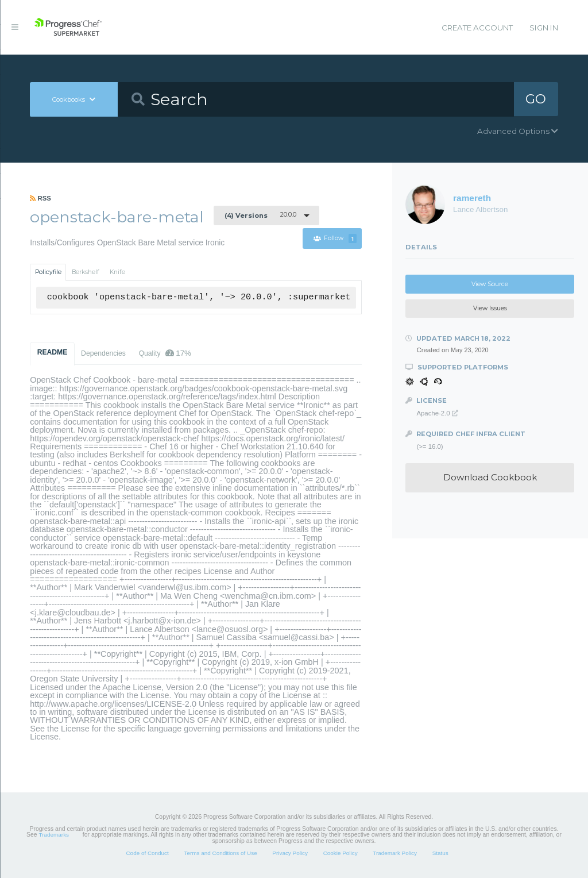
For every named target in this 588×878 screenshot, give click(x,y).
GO (536, 99)
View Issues (490, 308)
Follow (335, 239)
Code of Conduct (147, 853)
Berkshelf (86, 272)
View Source (490, 284)
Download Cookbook (490, 477)
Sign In (544, 28)
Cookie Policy (341, 853)
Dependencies (103, 353)
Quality (165, 353)
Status (440, 853)
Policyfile (48, 272)
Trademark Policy (395, 853)
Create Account (477, 28)
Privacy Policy (290, 853)
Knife (117, 272)
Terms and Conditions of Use (220, 853)
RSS (40, 198)
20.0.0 (260, 215)
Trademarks (54, 835)
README (53, 352)
